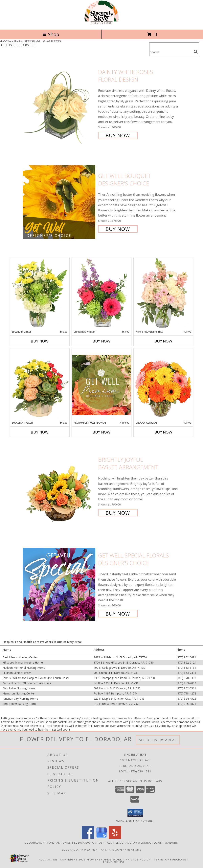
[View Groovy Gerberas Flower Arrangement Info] (163, 385)
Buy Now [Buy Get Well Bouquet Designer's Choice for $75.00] (118, 229)
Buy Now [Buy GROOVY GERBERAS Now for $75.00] (163, 432)
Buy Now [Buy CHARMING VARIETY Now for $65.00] (101, 341)
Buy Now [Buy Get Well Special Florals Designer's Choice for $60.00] (118, 614)
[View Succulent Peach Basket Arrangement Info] (40, 385)
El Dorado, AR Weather (79, 849)
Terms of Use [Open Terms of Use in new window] (114, 862)
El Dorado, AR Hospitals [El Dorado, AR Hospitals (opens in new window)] (93, 842)
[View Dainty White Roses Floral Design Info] (60, 103)
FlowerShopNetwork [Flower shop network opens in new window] (104, 859)
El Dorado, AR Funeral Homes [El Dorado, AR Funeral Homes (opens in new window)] (48, 842)
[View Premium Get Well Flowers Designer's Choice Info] (101, 385)
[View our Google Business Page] (101, 838)
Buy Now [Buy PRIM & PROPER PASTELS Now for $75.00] (163, 341)
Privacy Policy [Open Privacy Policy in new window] (138, 859)
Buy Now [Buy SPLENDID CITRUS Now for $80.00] (40, 341)
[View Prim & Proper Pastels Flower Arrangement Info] (163, 294)
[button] (135, 813)
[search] (196, 52)
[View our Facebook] (88, 838)
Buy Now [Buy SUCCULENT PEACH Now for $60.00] (40, 432)
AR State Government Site (121, 849)
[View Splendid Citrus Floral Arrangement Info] (40, 294)
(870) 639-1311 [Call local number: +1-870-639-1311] (140, 771)
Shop (51, 34)
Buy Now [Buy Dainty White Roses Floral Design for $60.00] (118, 135)
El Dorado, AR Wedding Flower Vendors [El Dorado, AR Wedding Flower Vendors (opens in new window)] (147, 842)
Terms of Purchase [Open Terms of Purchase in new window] (170, 859)
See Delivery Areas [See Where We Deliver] (158, 740)
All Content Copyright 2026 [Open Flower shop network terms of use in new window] (62, 859)
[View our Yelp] (115, 838)
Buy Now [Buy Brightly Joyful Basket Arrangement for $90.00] (118, 513)
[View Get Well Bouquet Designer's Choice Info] (60, 202)
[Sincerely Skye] (101, 24)
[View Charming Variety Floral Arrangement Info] (101, 294)
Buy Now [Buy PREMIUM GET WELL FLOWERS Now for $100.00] (101, 432)
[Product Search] (171, 52)
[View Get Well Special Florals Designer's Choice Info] (60, 584)
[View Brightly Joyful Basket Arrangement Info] (60, 486)
